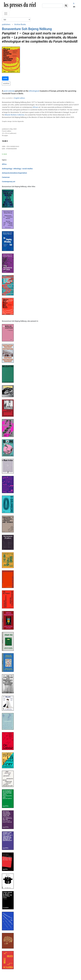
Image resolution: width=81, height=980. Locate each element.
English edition (20, 98)
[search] (53, 6)
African (35, 107)
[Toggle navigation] (6, 14)
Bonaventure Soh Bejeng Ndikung (27, 29)
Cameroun (6, 177)
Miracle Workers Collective (14, 115)
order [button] (5, 78)
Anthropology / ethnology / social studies (17, 169)
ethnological (34, 91)
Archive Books (20, 24)
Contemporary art (9, 182)
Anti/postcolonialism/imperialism (14, 173)
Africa (4, 164)
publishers (6, 24)
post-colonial (9, 91)
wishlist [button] (6, 83)
